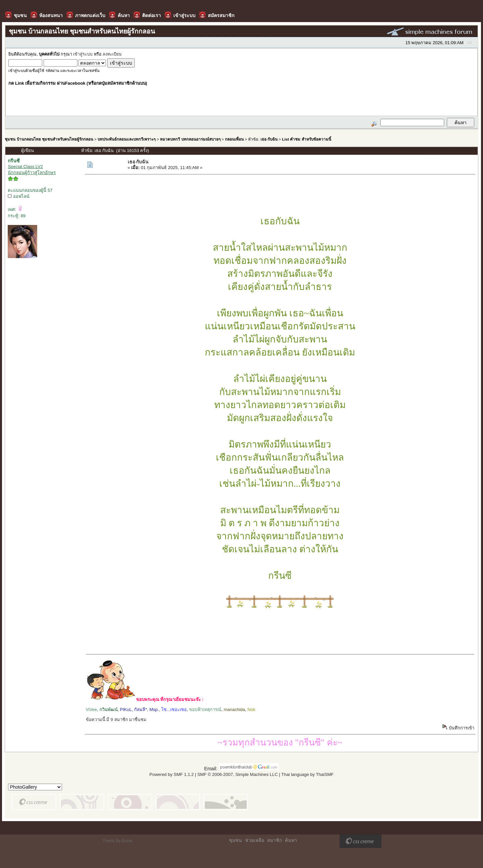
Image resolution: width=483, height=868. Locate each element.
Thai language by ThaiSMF (307, 774)
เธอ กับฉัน (269, 139)
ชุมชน (235, 840)
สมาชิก (275, 840)
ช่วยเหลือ (255, 840)
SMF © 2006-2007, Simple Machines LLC (238, 774)
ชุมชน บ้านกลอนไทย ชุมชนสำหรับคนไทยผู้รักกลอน (49, 139)
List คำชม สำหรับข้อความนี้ (306, 139)
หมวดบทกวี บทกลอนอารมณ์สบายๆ (190, 139)
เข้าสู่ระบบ (83, 54)
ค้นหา (291, 840)
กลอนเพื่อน (234, 139)
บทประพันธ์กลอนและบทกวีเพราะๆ (127, 139)
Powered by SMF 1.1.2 (172, 774)
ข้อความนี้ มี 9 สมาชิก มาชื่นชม (116, 720)
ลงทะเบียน (112, 54)
